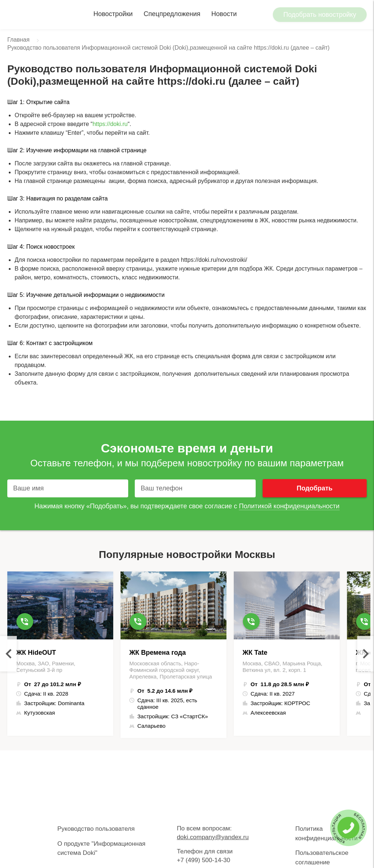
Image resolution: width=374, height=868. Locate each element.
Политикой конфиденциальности (289, 506)
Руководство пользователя (96, 829)
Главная (18, 40)
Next (366, 654)
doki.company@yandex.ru (213, 837)
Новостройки (113, 14)
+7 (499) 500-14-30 (203, 860)
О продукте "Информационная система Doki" (101, 848)
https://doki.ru (110, 124)
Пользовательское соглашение (322, 858)
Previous (8, 654)
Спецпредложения (172, 14)
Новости (224, 14)
